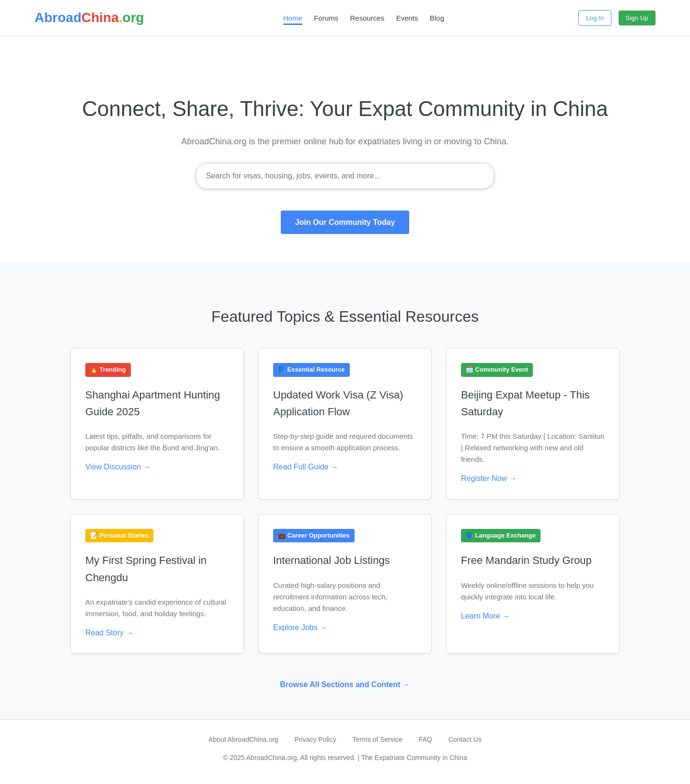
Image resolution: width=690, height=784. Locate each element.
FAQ (425, 739)
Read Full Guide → (306, 467)
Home (293, 18)
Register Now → (489, 478)
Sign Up (637, 18)
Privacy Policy (316, 739)
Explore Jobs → (300, 627)
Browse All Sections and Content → (345, 685)
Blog (437, 18)
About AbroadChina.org (243, 739)
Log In (595, 18)
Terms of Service (378, 739)
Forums (326, 18)
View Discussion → (118, 467)
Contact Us (465, 739)
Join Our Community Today (345, 222)
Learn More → (485, 616)
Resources (368, 18)
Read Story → (109, 633)
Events (407, 18)
